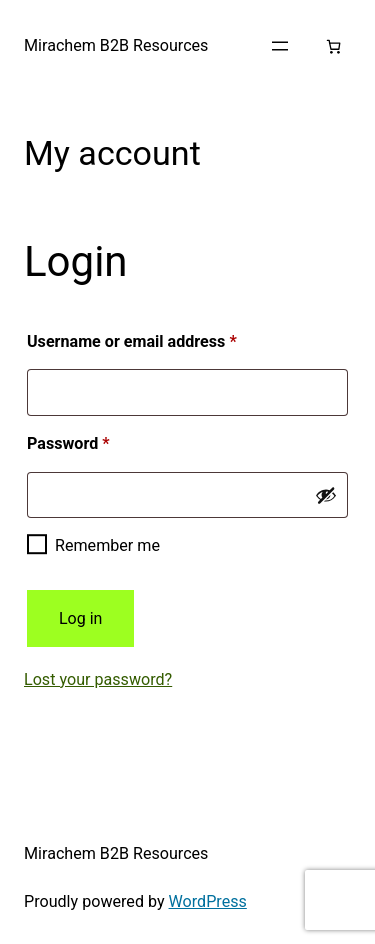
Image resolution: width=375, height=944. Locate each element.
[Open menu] (280, 46)
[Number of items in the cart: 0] (333, 46)
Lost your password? (98, 679)
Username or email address (164, 338)
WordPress (208, 901)
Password (100, 440)
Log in (80, 618)
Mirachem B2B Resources (116, 45)
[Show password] (326, 495)
